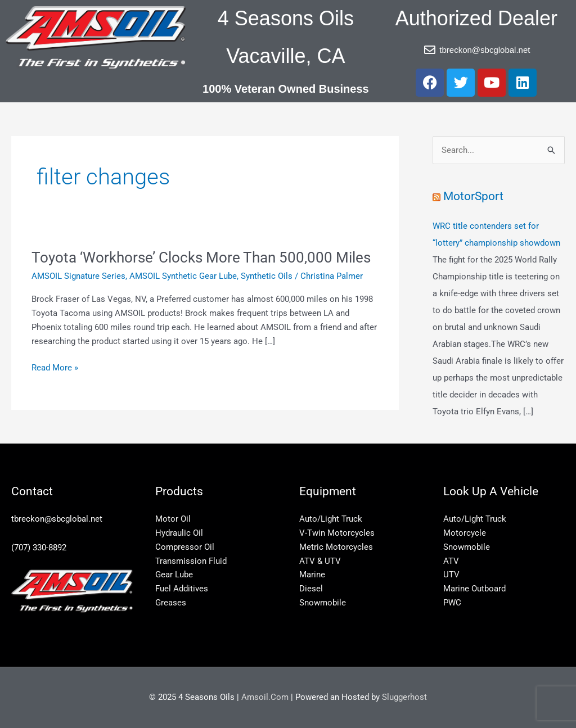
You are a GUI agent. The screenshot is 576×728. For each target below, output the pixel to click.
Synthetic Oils (267, 276)
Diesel (311, 589)
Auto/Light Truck (331, 519)
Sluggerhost (404, 697)
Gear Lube (174, 575)
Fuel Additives (182, 589)
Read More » (55, 367)
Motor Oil (173, 519)
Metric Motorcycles (336, 547)
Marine (312, 575)
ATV (451, 561)
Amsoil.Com (265, 697)
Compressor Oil (185, 547)
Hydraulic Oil (179, 533)
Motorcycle (465, 533)
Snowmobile (323, 603)
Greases (171, 603)
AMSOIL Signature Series (78, 276)
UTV (451, 575)
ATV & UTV (320, 561)
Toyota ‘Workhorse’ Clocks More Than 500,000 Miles (201, 257)
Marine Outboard (474, 589)
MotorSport (473, 196)
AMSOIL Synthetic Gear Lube (183, 276)
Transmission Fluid (191, 561)
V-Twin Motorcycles (337, 533)
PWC (452, 603)
